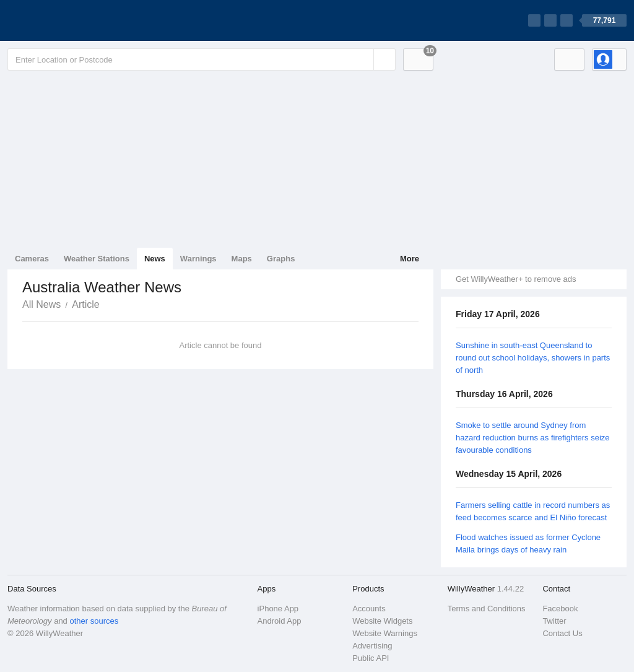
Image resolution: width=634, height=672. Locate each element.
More (410, 259)
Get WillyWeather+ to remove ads (516, 279)
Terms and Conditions (487, 609)
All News (41, 304)
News (155, 259)
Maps (242, 259)
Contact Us (562, 633)
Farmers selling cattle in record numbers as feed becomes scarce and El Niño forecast (533, 511)
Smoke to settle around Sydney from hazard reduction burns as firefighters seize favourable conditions (533, 438)
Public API (371, 658)
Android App (280, 621)
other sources (94, 621)
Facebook (560, 609)
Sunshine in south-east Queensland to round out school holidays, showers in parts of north (533, 358)
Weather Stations (97, 259)
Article (85, 304)
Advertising (372, 646)
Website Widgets (382, 621)
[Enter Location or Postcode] (202, 59)
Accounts (369, 609)
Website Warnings (385, 633)
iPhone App (278, 609)
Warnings (198, 259)
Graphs (281, 259)
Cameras (32, 259)
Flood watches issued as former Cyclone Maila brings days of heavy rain (528, 543)
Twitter (554, 621)
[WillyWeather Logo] (66, 20)
